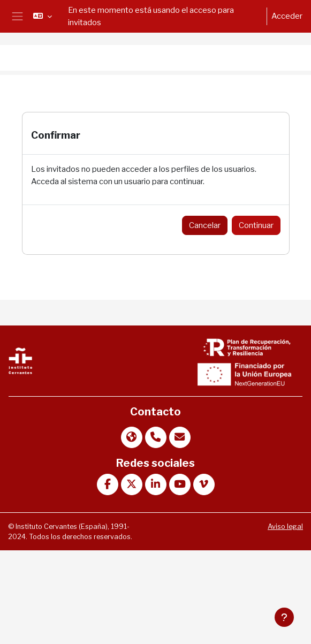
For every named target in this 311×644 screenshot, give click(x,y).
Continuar (256, 225)
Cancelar (205, 225)
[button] (43, 16)
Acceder (287, 16)
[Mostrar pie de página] (284, 617)
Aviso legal (285, 526)
